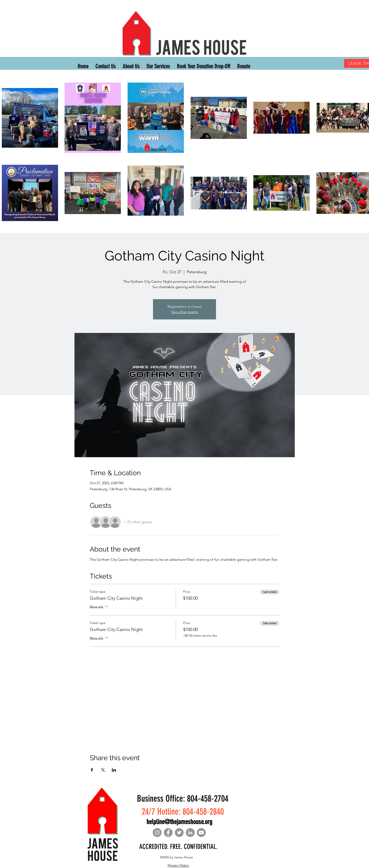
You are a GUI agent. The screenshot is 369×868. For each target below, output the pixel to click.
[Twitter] (179, 833)
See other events (185, 312)
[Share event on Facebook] (92, 770)
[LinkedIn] (190, 833)
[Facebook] (168, 833)
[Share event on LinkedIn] (114, 770)
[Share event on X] (103, 770)
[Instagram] (157, 833)
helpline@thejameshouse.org (179, 822)
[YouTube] (201, 833)
